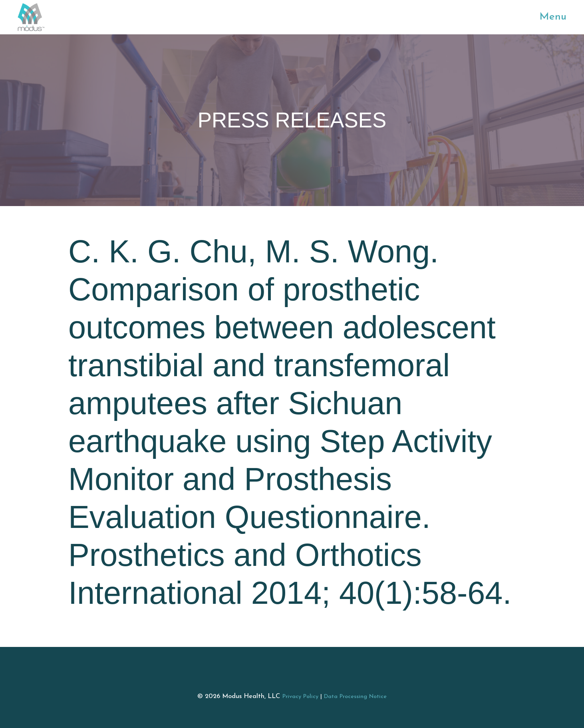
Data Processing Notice (355, 697)
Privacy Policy (300, 697)
